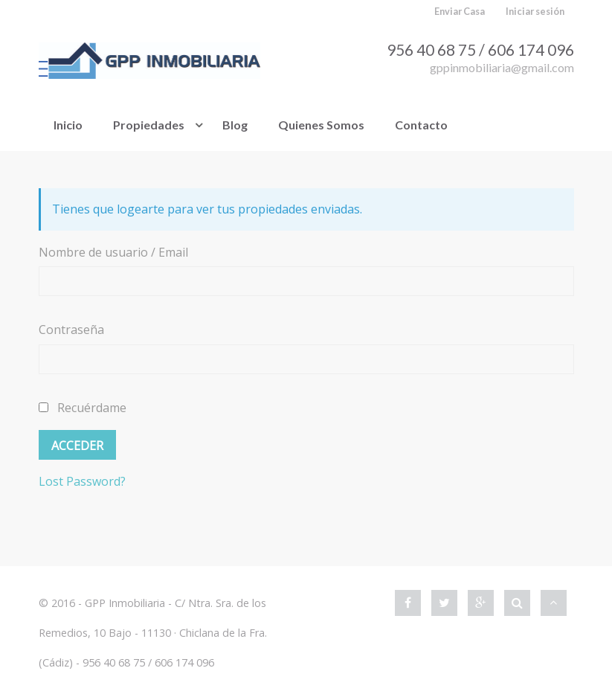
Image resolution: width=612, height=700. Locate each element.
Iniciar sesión (535, 11)
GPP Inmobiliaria (125, 603)
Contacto (421, 125)
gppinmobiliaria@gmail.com (502, 67)
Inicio (68, 125)
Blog (235, 125)
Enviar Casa (460, 11)
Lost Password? (82, 481)
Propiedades (149, 125)
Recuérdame (83, 408)
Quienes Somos (321, 125)
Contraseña (71, 330)
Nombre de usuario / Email (113, 252)
